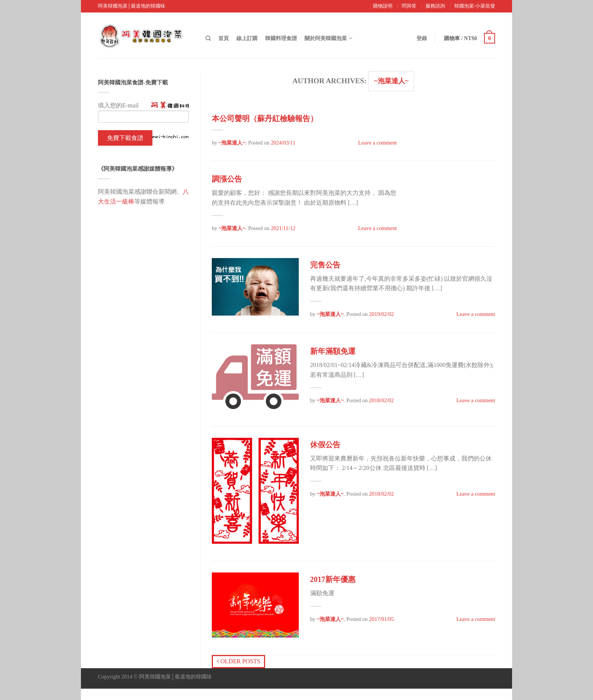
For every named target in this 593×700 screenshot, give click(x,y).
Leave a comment (377, 143)
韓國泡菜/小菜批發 (475, 6)
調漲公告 (227, 179)
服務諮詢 (435, 6)
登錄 (422, 38)
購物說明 (383, 6)
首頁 (224, 38)
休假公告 (325, 445)
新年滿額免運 (333, 351)
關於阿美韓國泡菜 (326, 38)
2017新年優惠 (333, 579)
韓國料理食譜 (281, 38)
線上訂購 (247, 38)
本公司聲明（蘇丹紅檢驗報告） (265, 118)
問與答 (409, 6)
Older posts (238, 661)
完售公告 (325, 265)
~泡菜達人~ (391, 81)
